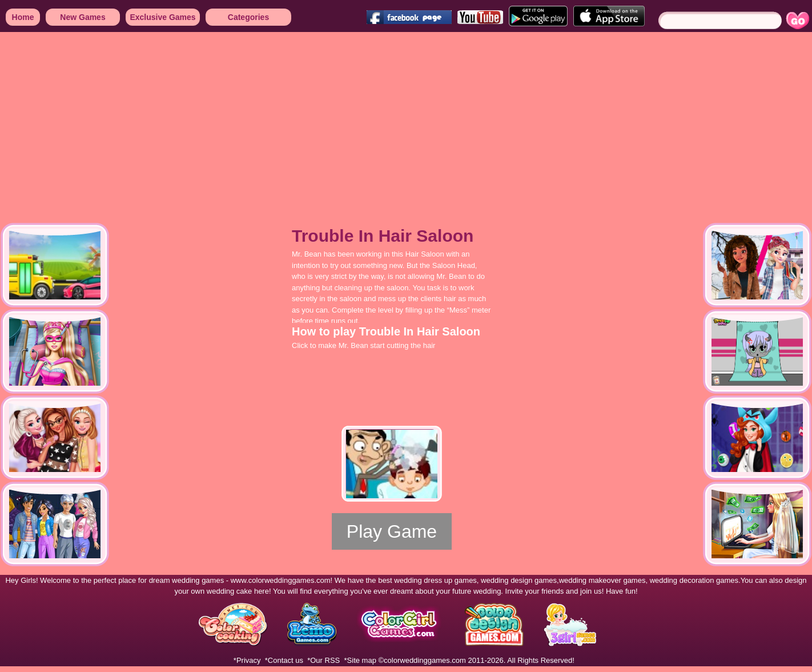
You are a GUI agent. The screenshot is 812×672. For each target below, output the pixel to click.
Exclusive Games (162, 17)
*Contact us (284, 660)
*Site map (360, 660)
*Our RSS (323, 660)
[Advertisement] (289, 120)
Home (23, 17)
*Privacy (247, 660)
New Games (83, 17)
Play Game (392, 531)
